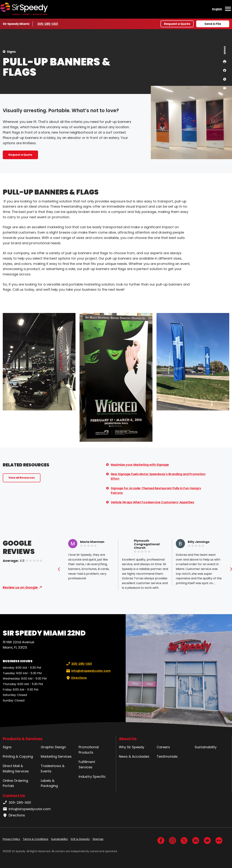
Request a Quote (177, 24)
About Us (128, 739)
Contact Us (14, 796)
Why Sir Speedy (132, 747)
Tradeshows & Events (53, 769)
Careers (163, 747)
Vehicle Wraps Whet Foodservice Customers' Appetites (152, 502)
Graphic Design (53, 747)
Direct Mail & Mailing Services (16, 769)
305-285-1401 (48, 24)
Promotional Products (89, 750)
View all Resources (22, 478)
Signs (11, 52)
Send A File (213, 24)
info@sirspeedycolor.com (88, 671)
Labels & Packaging (49, 783)
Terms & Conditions (36, 839)
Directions (76, 678)
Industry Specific (92, 777)
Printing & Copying (18, 756)
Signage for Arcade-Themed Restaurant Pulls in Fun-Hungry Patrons (156, 491)
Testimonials (167, 756)
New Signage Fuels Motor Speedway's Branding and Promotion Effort (158, 476)
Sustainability (206, 747)
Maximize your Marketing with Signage (140, 465)
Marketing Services (56, 756)
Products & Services (23, 739)
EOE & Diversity (80, 839)
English (217, 9)
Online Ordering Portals (15, 783)
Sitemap (98, 839)
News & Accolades (134, 756)
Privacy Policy (11, 839)
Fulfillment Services (87, 764)
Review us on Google (20, 587)
